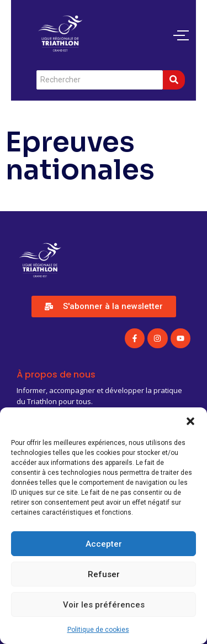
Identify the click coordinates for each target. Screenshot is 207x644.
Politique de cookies (98, 630)
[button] (190, 421)
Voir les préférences (104, 605)
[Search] (100, 80)
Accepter (104, 544)
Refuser (104, 574)
